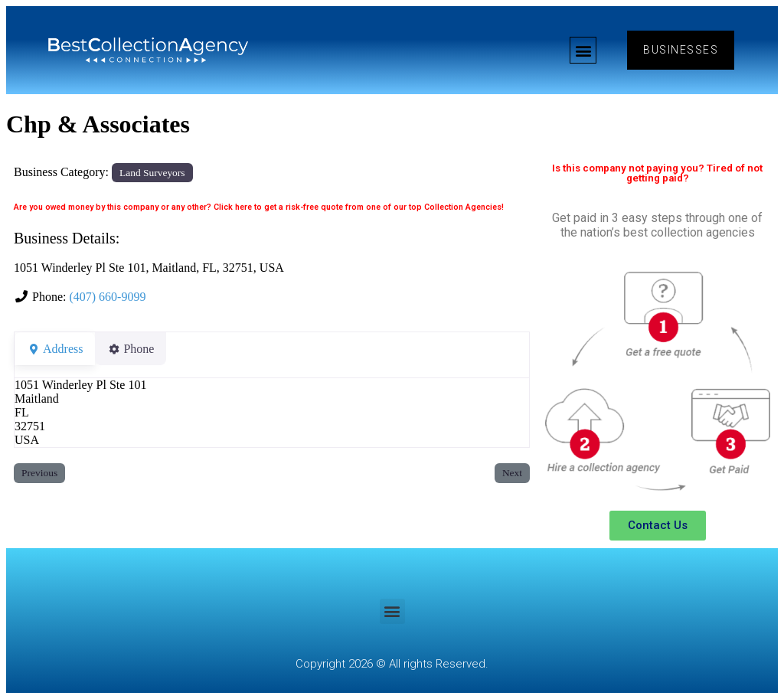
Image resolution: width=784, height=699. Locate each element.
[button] (583, 50)
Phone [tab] (140, 349)
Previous (39, 473)
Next (512, 473)
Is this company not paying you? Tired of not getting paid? (657, 173)
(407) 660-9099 (107, 297)
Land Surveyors (152, 173)
